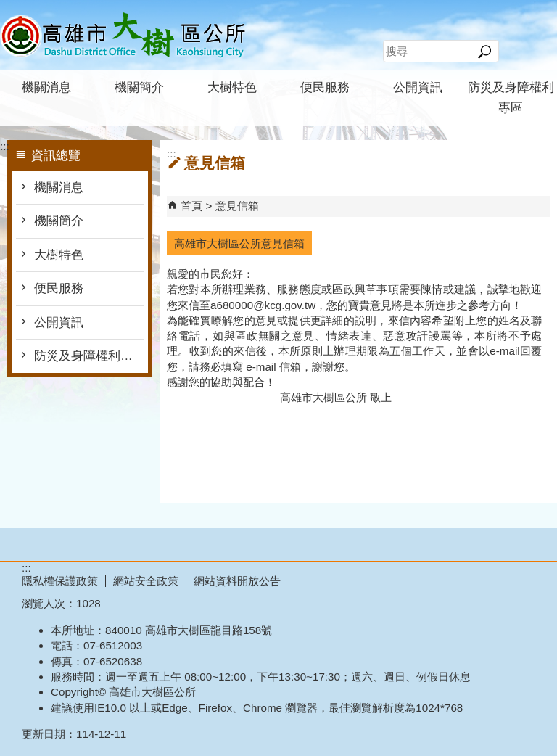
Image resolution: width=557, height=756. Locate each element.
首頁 (191, 206)
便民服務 (325, 87)
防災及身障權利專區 (511, 98)
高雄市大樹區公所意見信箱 (239, 243)
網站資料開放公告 (237, 581)
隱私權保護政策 (60, 581)
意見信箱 (237, 206)
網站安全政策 (146, 581)
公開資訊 (418, 87)
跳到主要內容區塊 (8, 8)
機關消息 (46, 87)
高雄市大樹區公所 (123, 35)
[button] (484, 52)
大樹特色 (232, 87)
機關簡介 (139, 87)
